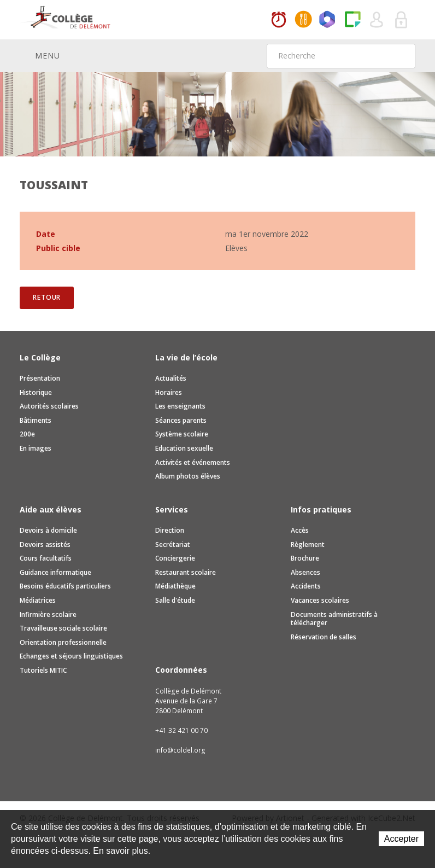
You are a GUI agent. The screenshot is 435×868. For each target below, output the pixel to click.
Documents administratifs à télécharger (334, 619)
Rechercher (400, 56)
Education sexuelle (184, 448)
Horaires (279, 20)
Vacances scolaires (320, 600)
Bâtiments (36, 420)
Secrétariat (173, 544)
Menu (40, 55)
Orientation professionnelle (63, 642)
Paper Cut (352, 20)
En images (36, 448)
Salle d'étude (175, 600)
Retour (47, 297)
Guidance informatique (55, 572)
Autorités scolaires (49, 406)
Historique (36, 392)
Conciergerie (175, 558)
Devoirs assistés (45, 544)
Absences (305, 572)
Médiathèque (175, 586)
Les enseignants (180, 406)
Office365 (328, 20)
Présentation (40, 378)
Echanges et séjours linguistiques (71, 656)
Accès (300, 530)
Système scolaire (182, 434)
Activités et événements (193, 462)
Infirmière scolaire (48, 614)
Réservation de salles (324, 637)
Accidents (306, 586)
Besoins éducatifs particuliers (65, 586)
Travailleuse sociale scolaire (63, 628)
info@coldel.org (180, 750)
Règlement (308, 544)
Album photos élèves (188, 476)
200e (27, 434)
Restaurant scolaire (186, 572)
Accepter (401, 839)
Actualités (171, 378)
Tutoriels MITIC (43, 670)
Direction (170, 530)
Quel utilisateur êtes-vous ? (377, 20)
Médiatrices (38, 600)
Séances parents (181, 420)
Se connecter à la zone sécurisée (402, 20)
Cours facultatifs (46, 558)
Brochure (305, 558)
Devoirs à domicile (48, 530)
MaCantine (303, 20)
